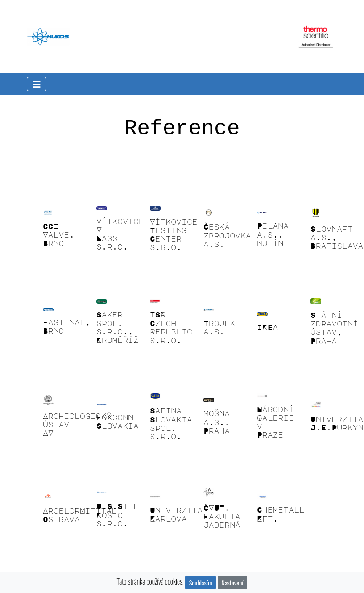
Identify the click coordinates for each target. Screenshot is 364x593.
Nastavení (233, 583)
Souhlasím (201, 583)
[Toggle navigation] (37, 84)
